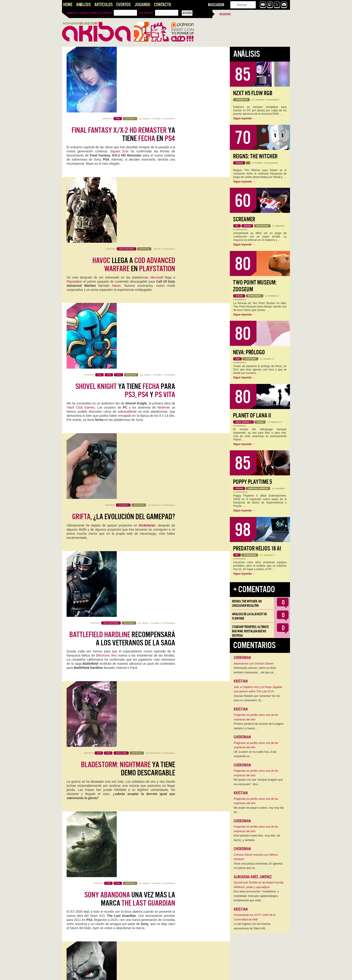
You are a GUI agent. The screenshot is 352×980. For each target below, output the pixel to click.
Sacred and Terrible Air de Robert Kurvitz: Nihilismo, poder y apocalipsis (259, 885)
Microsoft (157, 147)
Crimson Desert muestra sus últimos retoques (256, 857)
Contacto (162, 5)
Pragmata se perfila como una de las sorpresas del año (256, 717)
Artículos (104, 5)
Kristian (259, 163)
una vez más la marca (130, 463)
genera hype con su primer (131, 791)
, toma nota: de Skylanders (125, 726)
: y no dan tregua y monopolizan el (128, 660)
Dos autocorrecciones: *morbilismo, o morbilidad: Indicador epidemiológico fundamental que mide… (256, 896)
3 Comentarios (168, 119)
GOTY (166, 611)
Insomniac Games (98, 607)
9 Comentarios (168, 447)
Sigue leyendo (244, 118)
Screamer (244, 219)
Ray (159, 119)
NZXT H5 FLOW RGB (253, 93)
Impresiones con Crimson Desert (254, 664)
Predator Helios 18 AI (257, 549)
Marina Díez (155, 381)
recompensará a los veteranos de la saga (122, 331)
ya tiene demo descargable (128, 397)
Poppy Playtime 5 (252, 482)
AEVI (162, 685)
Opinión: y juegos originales (121, 857)
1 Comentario (169, 184)
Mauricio (158, 907)
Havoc (116, 155)
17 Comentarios (168, 579)
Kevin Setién (154, 841)
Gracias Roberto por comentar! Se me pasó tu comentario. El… (257, 698)
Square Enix (119, 86)
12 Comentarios (168, 316)
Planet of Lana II (252, 416)
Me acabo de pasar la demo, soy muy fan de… (259, 810)
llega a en (134, 134)
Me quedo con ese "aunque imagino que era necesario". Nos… (258, 782)
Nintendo (164, 217)
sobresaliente (127, 221)
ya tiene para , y (125, 200)
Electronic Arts (106, 348)
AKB (70, 615)
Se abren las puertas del (131, 923)
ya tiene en (123, 69)
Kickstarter (147, 270)
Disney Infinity (162, 747)
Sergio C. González (152, 53)
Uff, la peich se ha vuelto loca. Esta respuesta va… (255, 754)
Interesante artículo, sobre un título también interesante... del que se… (255, 670)
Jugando (142, 5)
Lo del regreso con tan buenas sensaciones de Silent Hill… (252, 926)
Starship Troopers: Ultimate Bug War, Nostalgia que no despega (250, 631)
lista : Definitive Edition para (135, 529)
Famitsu (84, 804)
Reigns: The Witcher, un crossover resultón (247, 603)
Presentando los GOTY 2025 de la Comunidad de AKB (255, 917)
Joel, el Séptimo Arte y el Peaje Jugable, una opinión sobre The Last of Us (258, 689)
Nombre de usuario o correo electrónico (89, 13)
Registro (225, 14)
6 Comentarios (168, 53)
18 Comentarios (168, 644)
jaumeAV (155, 250)
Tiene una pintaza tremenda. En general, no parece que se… (258, 866)
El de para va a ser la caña (124, 594)
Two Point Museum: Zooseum (255, 286)
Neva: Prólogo (249, 352)
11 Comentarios (168, 250)
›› (166, 973)
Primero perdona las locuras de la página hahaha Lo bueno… (259, 726)
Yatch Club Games (81, 217)
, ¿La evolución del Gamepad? (124, 262)
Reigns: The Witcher (255, 156)
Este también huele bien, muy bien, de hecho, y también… (257, 838)
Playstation (74, 151)
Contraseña (146, 13)
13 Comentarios (168, 710)
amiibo (87, 751)
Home (68, 5)
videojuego (157, 944)
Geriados (280, 488)
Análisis (83, 5)
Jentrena (260, 100)
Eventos (123, 5)
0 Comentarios (272, 100)
